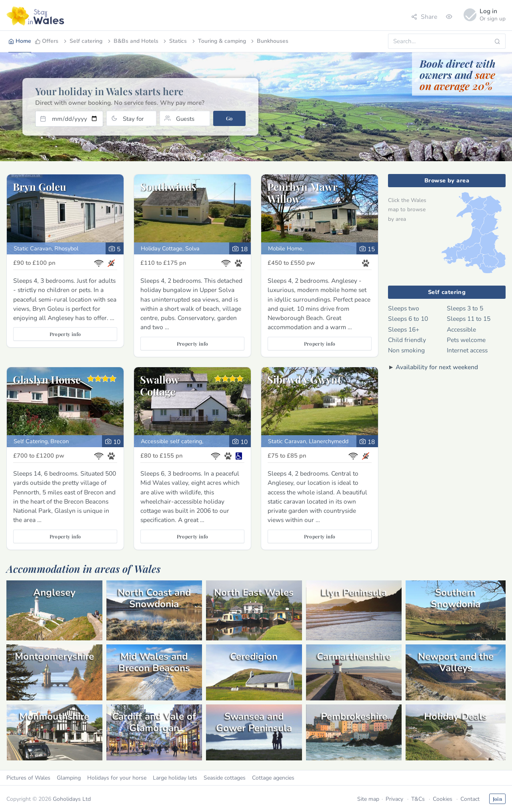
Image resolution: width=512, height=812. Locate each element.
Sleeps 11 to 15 (469, 319)
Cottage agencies (273, 778)
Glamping (69, 778)
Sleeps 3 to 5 (465, 308)
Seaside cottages (225, 778)
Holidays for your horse (117, 778)
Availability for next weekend (437, 367)
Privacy (394, 799)
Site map (368, 799)
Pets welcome (466, 340)
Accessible (461, 329)
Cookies (443, 799)
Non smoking (406, 350)
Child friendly (407, 340)
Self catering (82, 41)
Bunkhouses (269, 41)
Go (229, 118)
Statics (174, 41)
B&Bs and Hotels (132, 41)
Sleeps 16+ (404, 329)
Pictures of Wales (28, 778)
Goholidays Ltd (72, 799)
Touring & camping (218, 41)
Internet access (467, 350)
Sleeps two (404, 308)
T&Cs (418, 799)
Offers (47, 41)
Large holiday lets (175, 778)
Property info (65, 334)
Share (424, 17)
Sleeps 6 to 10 (408, 319)
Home (20, 41)
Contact (470, 799)
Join (497, 799)
